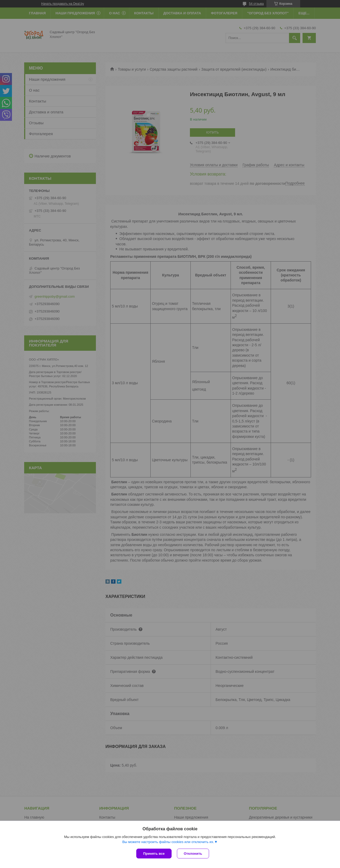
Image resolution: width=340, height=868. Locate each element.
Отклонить (193, 854)
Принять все (154, 854)
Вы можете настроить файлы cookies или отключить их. (168, 842)
